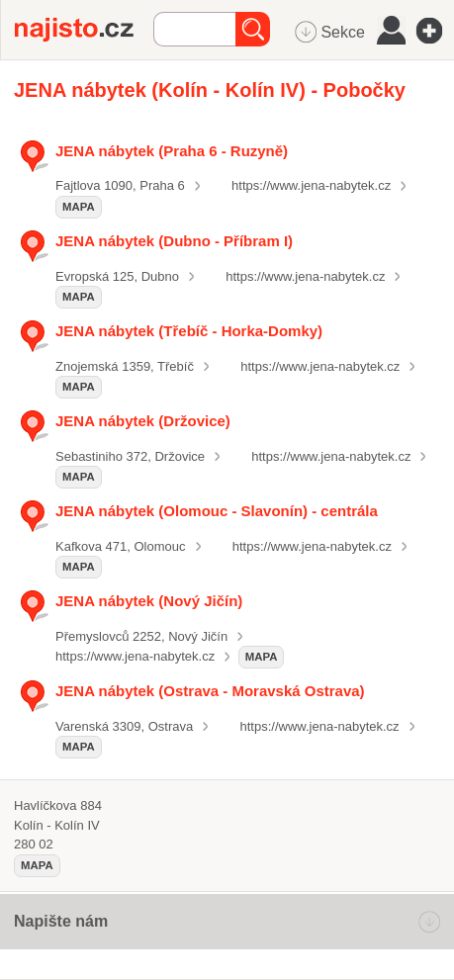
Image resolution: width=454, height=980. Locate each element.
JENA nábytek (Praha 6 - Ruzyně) (172, 151)
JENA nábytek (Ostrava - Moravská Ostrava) (210, 691)
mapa (79, 207)
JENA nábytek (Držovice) (143, 421)
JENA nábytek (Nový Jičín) (149, 601)
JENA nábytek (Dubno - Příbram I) (174, 241)
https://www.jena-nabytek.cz (311, 185)
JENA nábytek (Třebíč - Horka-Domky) (189, 331)
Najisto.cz (84, 30)
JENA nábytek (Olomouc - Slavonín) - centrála (217, 511)
